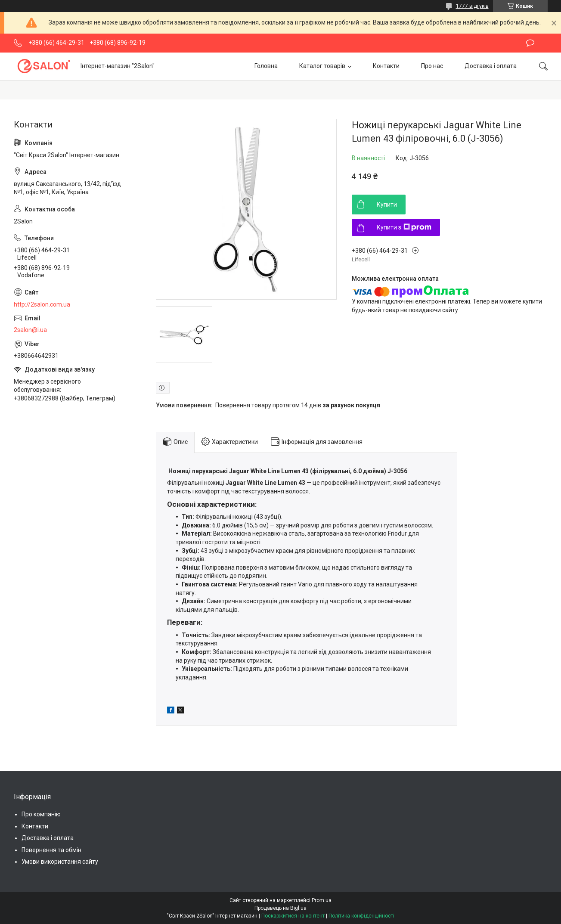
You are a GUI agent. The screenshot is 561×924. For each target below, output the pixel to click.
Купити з (404, 227)
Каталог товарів (322, 66)
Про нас (432, 66)
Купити (387, 205)
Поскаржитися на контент (293, 916)
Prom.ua (322, 900)
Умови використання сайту (60, 862)
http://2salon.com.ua (42, 304)
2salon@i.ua (30, 330)
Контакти (386, 66)
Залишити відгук (530, 43)
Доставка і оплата (491, 66)
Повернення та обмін (51, 850)
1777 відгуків (472, 6)
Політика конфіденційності (361, 916)
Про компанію (41, 814)
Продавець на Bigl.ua (280, 908)
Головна (266, 66)
